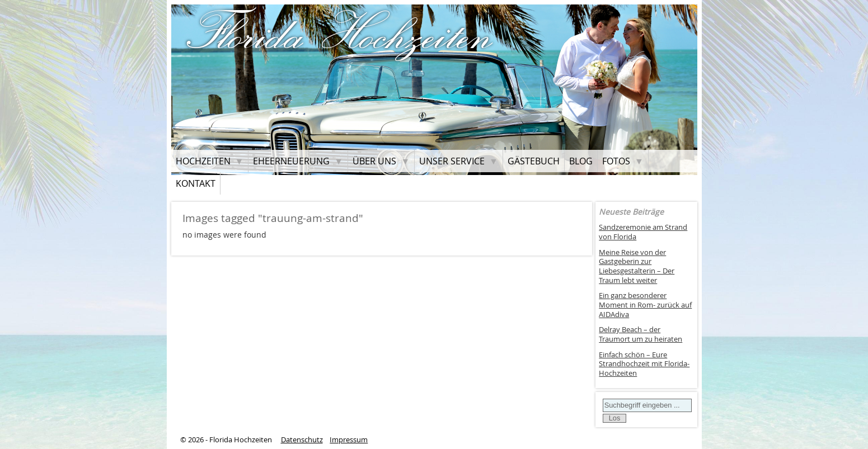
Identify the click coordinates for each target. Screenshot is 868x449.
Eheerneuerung (291, 161)
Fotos (616, 161)
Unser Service (452, 161)
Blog (581, 161)
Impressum (349, 440)
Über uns (374, 161)
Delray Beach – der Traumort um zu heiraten (641, 334)
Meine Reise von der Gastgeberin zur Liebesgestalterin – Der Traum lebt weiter (637, 266)
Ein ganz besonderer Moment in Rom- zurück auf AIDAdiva (645, 305)
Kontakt (196, 183)
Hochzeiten (203, 161)
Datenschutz (302, 440)
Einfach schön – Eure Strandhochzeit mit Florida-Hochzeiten (644, 364)
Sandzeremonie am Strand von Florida (643, 232)
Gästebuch (534, 161)
